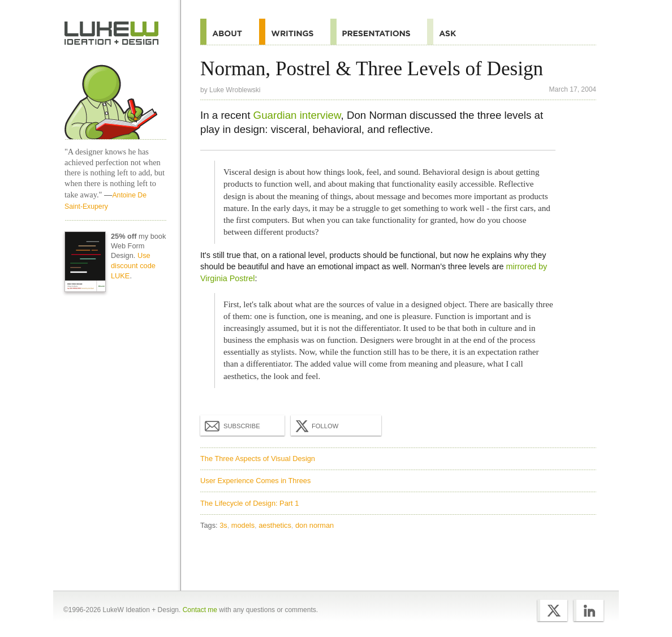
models (243, 525)
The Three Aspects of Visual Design (258, 459)
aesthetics (275, 525)
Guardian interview (297, 115)
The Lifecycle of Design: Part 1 (249, 503)
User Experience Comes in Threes (255, 481)
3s (223, 525)
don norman (315, 525)
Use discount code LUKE (133, 266)
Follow (316, 426)
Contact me (200, 610)
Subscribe (232, 425)
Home (112, 33)
